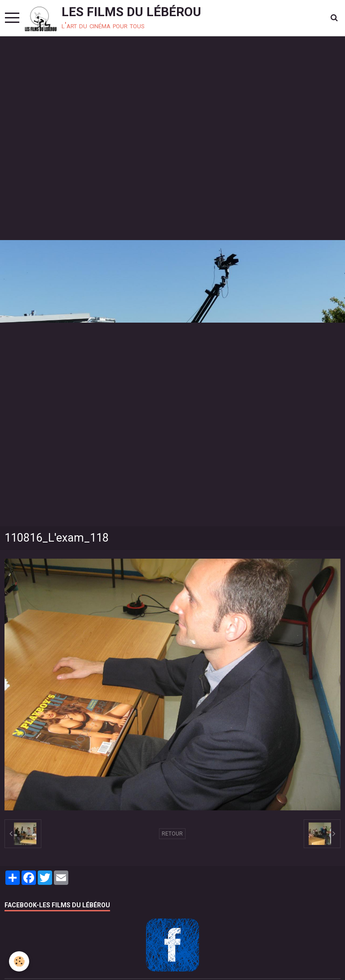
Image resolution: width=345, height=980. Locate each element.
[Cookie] (19, 961)
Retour (172, 834)
